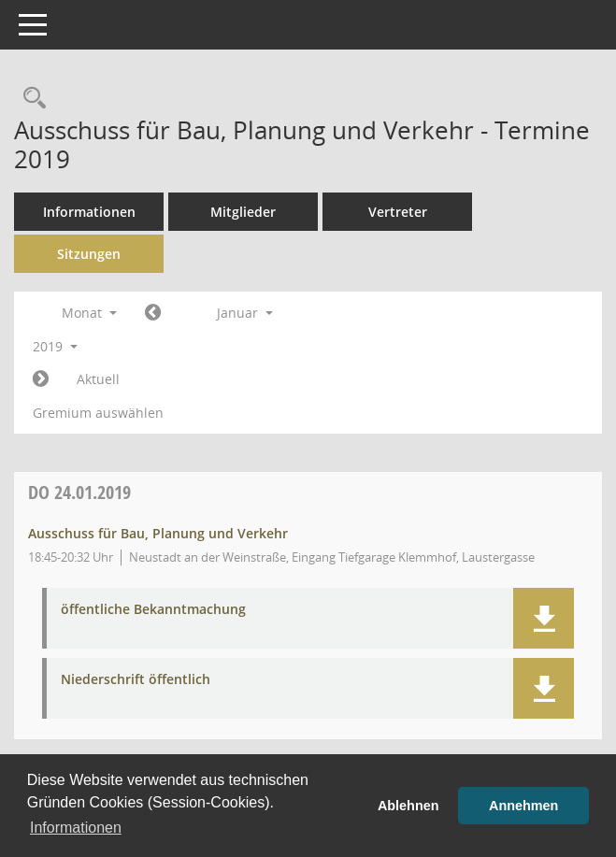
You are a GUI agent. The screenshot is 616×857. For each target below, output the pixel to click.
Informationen (89, 212)
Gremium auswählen (98, 413)
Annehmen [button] (523, 806)
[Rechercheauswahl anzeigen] (30, 99)
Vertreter (398, 212)
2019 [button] (55, 346)
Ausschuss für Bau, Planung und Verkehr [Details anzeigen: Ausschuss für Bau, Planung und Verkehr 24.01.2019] (158, 533)
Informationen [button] (76, 828)
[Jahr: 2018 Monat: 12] (153, 313)
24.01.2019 (79, 492)
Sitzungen (89, 254)
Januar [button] (245, 313)
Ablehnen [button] (408, 806)
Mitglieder (243, 212)
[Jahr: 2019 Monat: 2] (41, 379)
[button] (544, 618)
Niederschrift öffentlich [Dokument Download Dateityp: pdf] (136, 680)
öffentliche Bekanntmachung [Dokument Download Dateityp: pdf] (153, 610)
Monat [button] (89, 313)
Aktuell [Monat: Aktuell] (98, 379)
